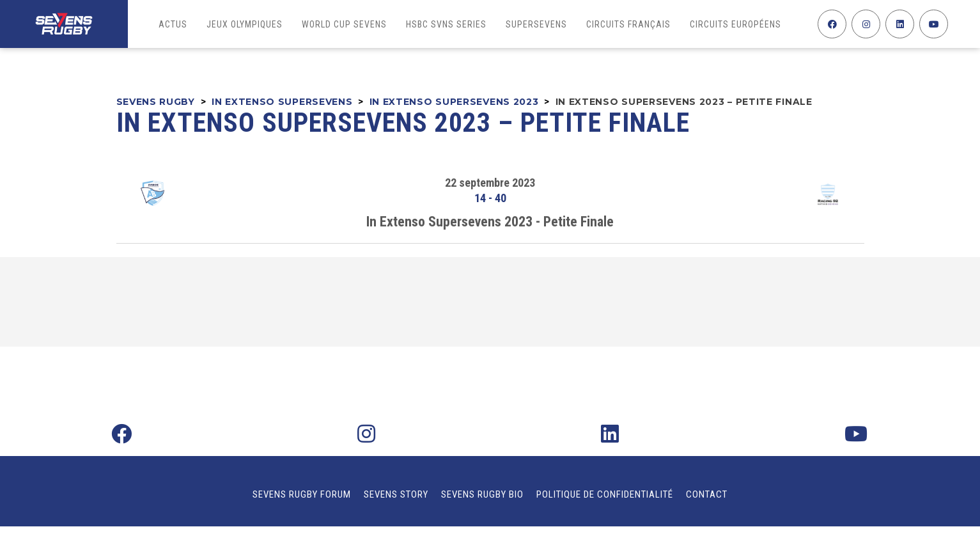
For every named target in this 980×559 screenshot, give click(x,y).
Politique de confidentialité (605, 494)
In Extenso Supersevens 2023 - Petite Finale (490, 222)
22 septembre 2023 (490, 183)
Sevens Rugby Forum (302, 494)
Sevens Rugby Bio (482, 494)
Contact (707, 494)
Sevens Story (396, 494)
